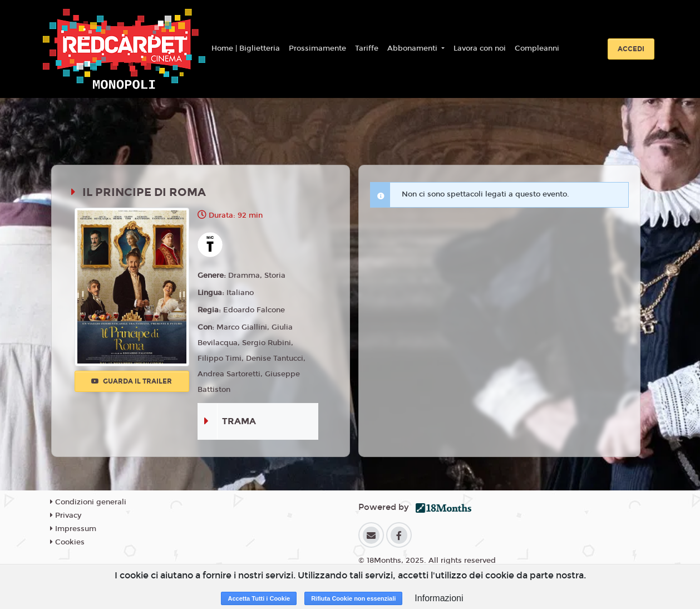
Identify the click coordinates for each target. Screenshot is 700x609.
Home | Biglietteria (246, 48)
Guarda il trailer (132, 381)
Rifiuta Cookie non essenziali (353, 598)
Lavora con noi (480, 48)
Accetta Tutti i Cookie (259, 598)
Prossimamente (317, 48)
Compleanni (537, 48)
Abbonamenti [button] (413, 48)
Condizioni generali (88, 502)
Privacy (66, 515)
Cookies (67, 542)
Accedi (631, 49)
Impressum (73, 529)
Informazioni (439, 598)
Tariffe (367, 48)
